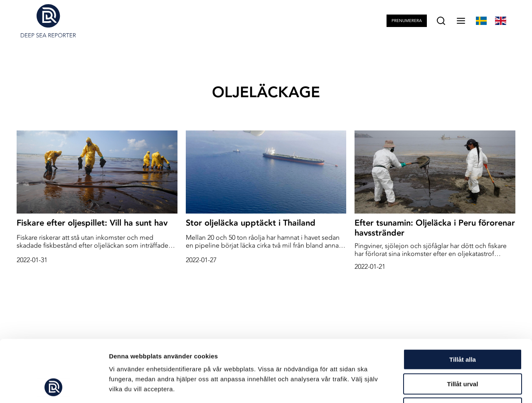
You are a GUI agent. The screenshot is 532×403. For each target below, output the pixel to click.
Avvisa (463, 350)
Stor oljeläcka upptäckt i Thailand (251, 223)
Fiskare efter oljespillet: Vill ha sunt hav (92, 223)
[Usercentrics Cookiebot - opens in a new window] (54, 387)
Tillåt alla (463, 301)
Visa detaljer (452, 387)
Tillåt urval (463, 326)
